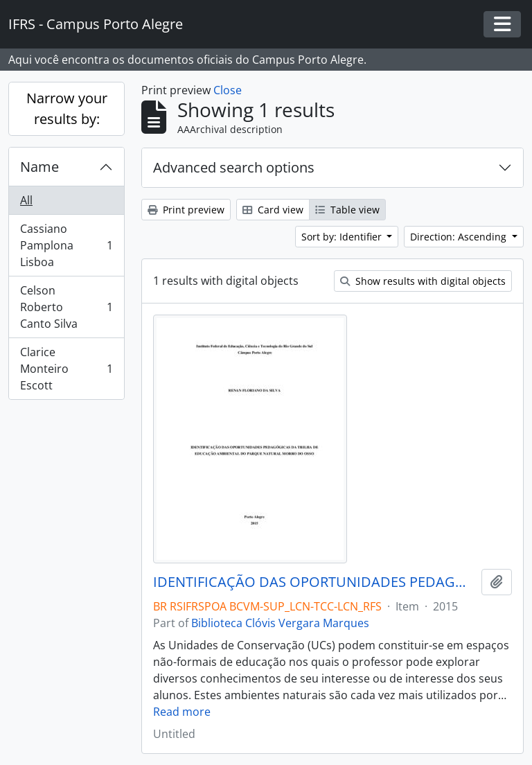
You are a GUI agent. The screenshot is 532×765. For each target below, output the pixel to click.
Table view (347, 210)
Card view (273, 210)
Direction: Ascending (460, 237)
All (26, 200)
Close (228, 90)
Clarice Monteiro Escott (66, 369)
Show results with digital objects (423, 281)
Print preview (186, 210)
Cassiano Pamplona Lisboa (66, 245)
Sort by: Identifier (343, 237)
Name (39, 167)
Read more (182, 712)
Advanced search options (234, 167)
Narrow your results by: (67, 108)
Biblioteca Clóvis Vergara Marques (280, 623)
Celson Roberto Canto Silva (66, 307)
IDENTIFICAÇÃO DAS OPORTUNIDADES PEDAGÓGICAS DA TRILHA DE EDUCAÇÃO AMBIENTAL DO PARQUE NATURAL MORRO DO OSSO (314, 582)
